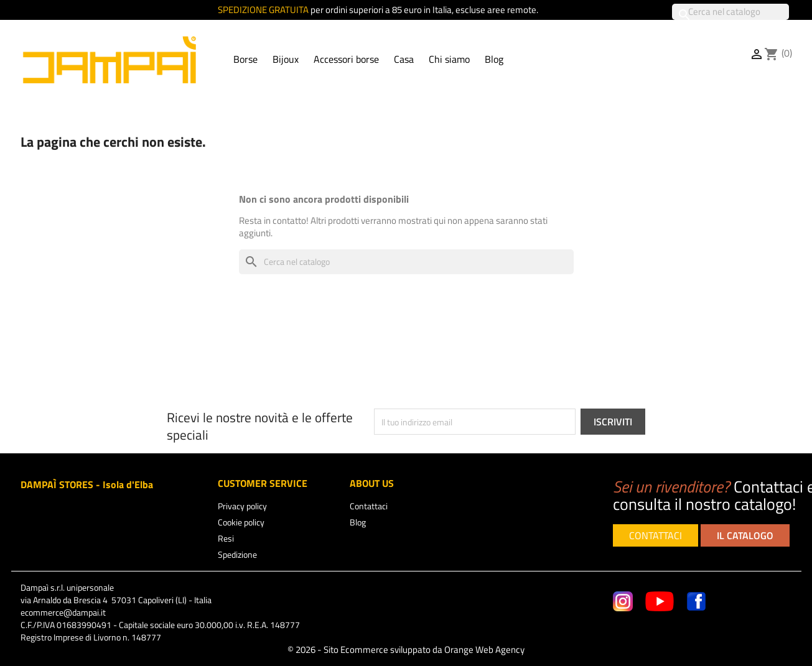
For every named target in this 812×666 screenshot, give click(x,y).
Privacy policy (242, 506)
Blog (494, 59)
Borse (245, 59)
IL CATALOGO (745, 535)
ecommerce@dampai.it (63, 612)
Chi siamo (449, 59)
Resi (226, 538)
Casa (404, 59)
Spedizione (237, 554)
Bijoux (286, 59)
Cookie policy (241, 522)
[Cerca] (730, 12)
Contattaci (369, 506)
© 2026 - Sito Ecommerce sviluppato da (406, 650)
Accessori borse (346, 59)
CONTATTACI (656, 535)
